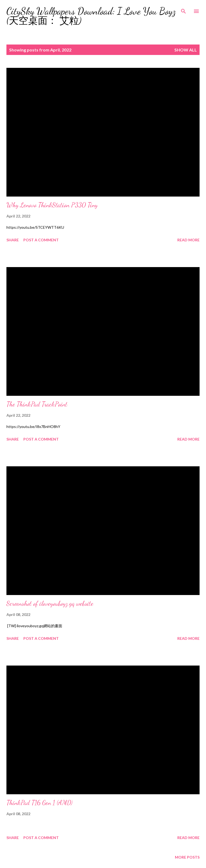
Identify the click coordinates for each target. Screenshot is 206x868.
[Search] (183, 10)
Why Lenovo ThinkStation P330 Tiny (52, 205)
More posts (187, 857)
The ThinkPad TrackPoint (37, 404)
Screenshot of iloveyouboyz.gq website (50, 603)
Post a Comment (41, 240)
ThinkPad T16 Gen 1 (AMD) (39, 803)
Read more (188, 240)
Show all (186, 50)
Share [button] (13, 240)
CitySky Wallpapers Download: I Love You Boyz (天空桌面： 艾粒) (91, 16)
